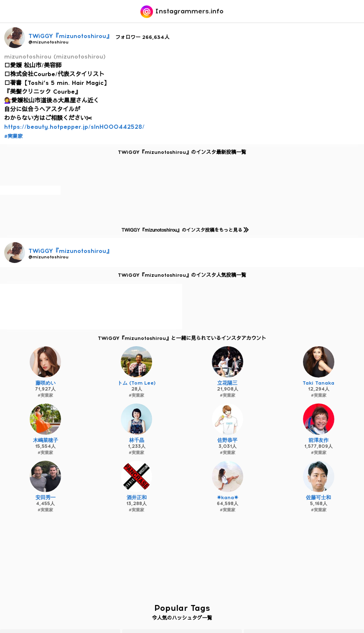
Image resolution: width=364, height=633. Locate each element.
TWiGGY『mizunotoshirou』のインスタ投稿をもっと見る (184, 230)
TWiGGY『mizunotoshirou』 (70, 36)
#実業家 (13, 136)
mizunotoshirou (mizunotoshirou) (55, 57)
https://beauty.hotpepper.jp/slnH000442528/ (74, 127)
